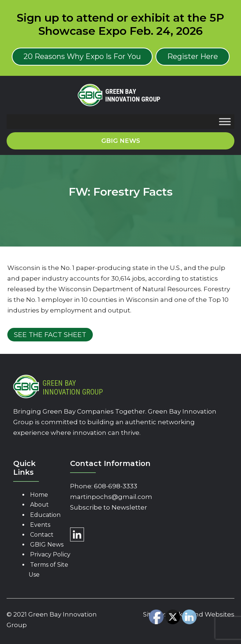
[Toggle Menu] (225, 121)
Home (39, 495)
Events (40, 525)
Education (45, 515)
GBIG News (47, 545)
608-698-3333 (116, 486)
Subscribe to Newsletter (109, 507)
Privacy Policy (50, 554)
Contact (42, 535)
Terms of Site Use (48, 570)
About (39, 505)
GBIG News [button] (121, 141)
